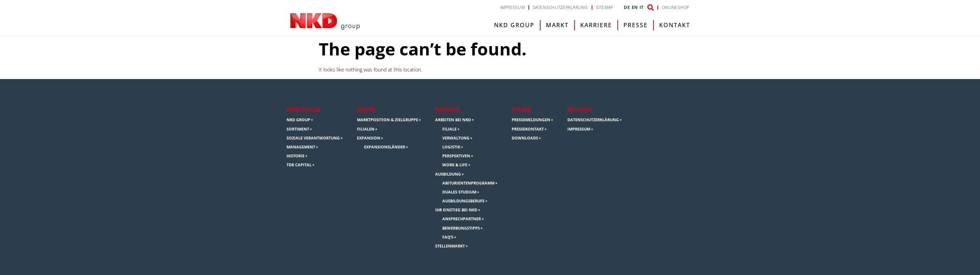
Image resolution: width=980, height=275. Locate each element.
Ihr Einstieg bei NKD (456, 210)
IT (641, 8)
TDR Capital (299, 165)
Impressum (513, 8)
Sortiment (298, 129)
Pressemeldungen (531, 120)
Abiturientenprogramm (468, 183)
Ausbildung (448, 174)
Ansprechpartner (462, 219)
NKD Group (514, 25)
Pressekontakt (528, 129)
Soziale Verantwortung (313, 138)
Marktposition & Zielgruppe (387, 120)
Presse (636, 25)
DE (627, 8)
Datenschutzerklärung (560, 8)
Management (301, 147)
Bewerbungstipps (461, 228)
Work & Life (455, 165)
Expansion (369, 138)
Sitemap (605, 8)
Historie (295, 156)
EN (635, 8)
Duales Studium (459, 192)
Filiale (449, 129)
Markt (557, 25)
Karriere (596, 25)
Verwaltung (456, 138)
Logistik (451, 147)
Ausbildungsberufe (463, 201)
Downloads (525, 138)
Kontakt (675, 25)
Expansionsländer (385, 147)
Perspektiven (456, 156)
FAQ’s (448, 237)
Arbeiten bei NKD (453, 120)
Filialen (366, 129)
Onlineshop (675, 8)
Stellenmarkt (450, 246)
